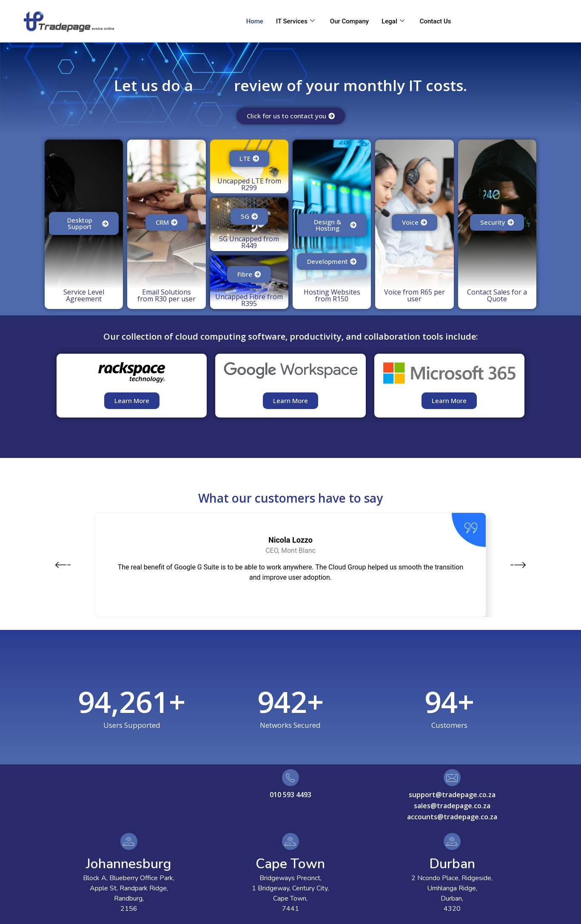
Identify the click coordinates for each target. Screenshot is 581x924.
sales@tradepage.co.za (452, 806)
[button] (63, 566)
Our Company (349, 21)
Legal (393, 21)
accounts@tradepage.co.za (452, 817)
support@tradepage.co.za (452, 795)
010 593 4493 (290, 795)
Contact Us (436, 21)
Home (255, 21)
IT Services (295, 21)
